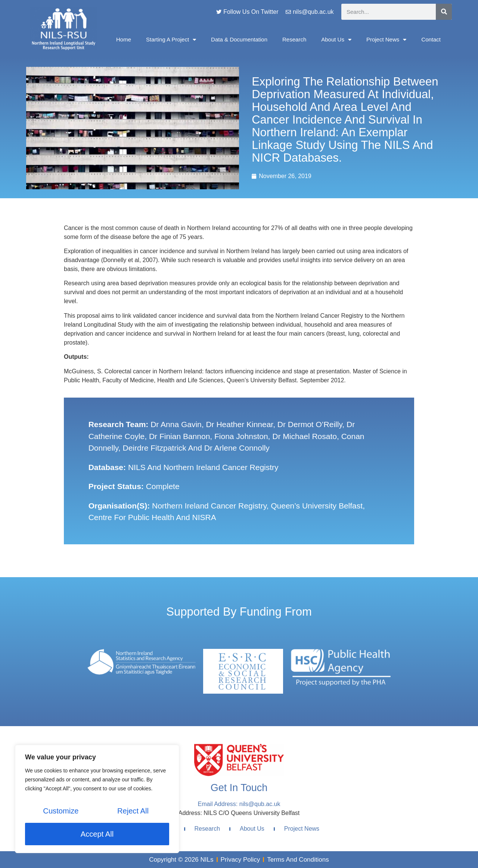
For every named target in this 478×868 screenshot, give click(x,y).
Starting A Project (171, 40)
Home (124, 39)
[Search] (444, 12)
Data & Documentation (239, 39)
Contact (431, 39)
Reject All (133, 812)
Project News (386, 40)
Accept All (97, 834)
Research (294, 39)
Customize (60, 812)
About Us (336, 40)
